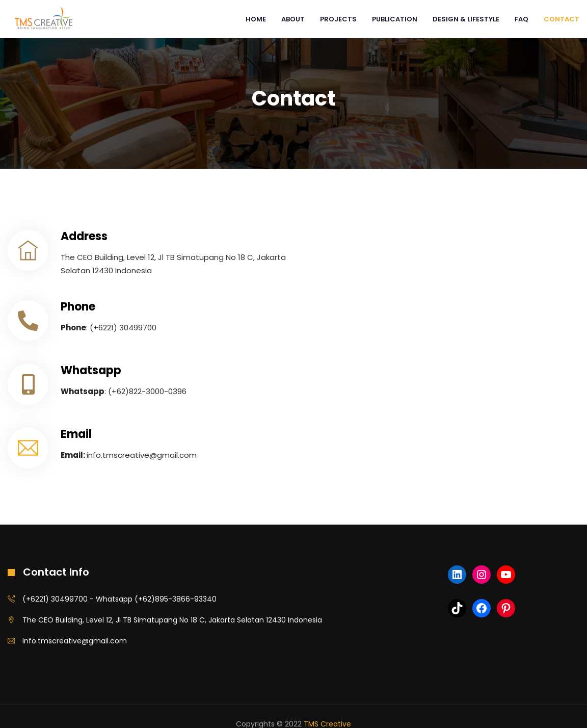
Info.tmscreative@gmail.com (75, 641)
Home (256, 19)
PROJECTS (338, 19)
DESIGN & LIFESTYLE (466, 19)
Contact (562, 19)
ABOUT (293, 19)
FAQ (522, 19)
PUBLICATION (395, 19)
